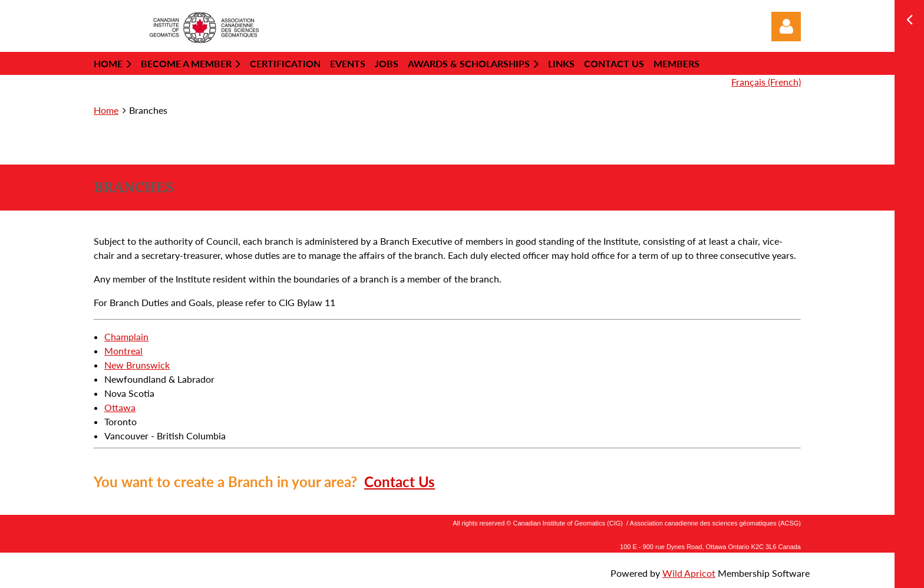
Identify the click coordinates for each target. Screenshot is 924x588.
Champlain (126, 336)
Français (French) (766, 82)
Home (106, 110)
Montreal (123, 351)
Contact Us (400, 482)
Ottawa (120, 407)
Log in (786, 27)
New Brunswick (137, 365)
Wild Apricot (689, 573)
